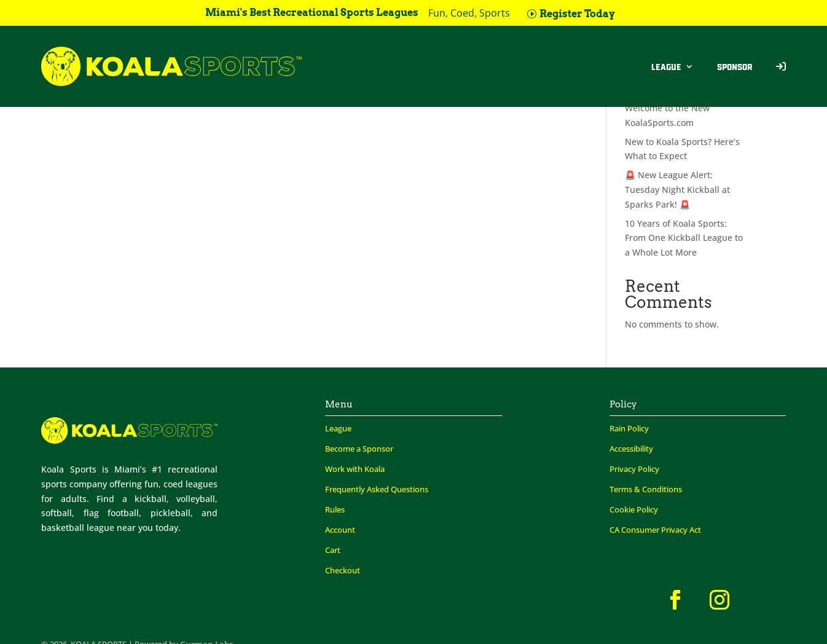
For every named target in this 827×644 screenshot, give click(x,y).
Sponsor (735, 66)
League (666, 66)
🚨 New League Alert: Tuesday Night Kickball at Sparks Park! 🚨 (677, 190)
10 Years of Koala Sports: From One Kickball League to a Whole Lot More (684, 238)
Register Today (577, 14)
